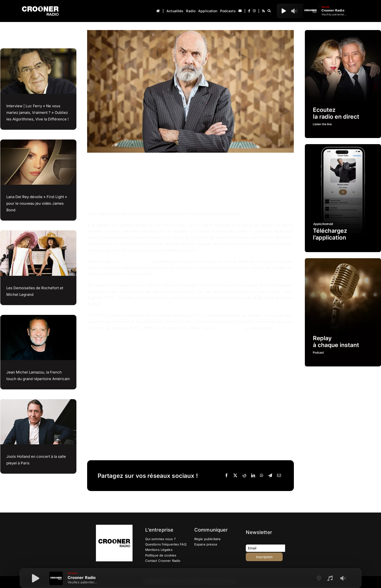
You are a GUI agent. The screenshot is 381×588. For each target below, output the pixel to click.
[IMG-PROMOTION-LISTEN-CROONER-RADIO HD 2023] (343, 32)
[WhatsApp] (262, 476)
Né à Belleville (133, 262)
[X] (235, 476)
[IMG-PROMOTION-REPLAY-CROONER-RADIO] (343, 260)
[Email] (279, 476)
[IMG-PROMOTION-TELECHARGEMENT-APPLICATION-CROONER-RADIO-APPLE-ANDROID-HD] (343, 146)
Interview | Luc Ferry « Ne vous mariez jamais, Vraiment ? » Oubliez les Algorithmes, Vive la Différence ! (37, 112)
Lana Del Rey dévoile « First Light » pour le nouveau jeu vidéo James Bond (37, 203)
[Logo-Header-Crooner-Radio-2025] (40, 8)
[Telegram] (270, 476)
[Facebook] (227, 476)
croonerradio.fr (230, 328)
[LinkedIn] (253, 476)
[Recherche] (269, 11)
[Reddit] (244, 476)
